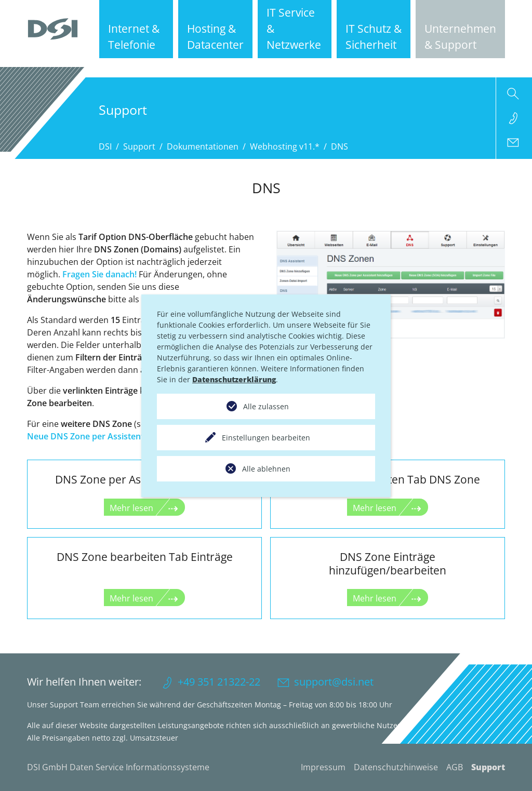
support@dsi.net (334, 682)
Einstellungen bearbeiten (266, 438)
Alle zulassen (266, 406)
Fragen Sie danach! (99, 274)
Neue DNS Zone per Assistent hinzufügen (109, 436)
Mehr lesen (131, 508)
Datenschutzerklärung (234, 379)
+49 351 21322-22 (219, 682)
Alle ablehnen (266, 469)
